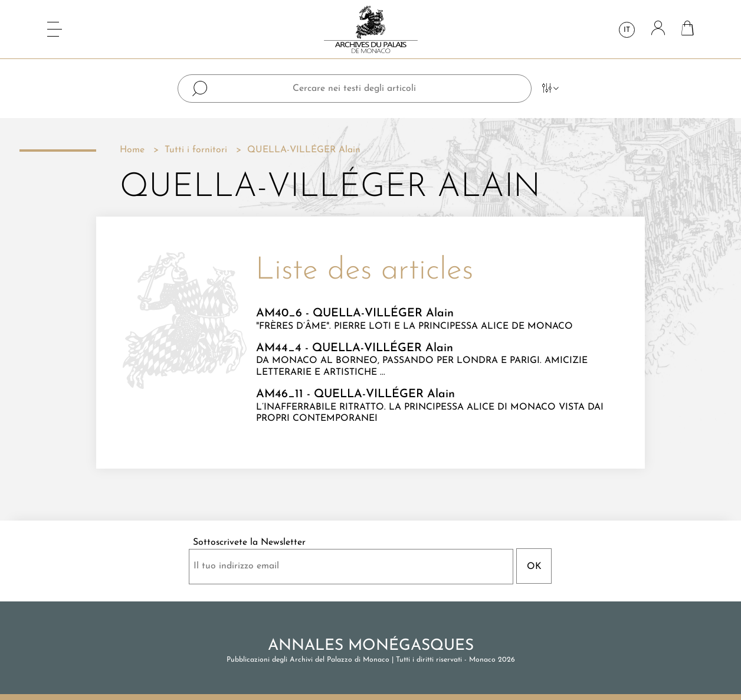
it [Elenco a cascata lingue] (627, 30)
